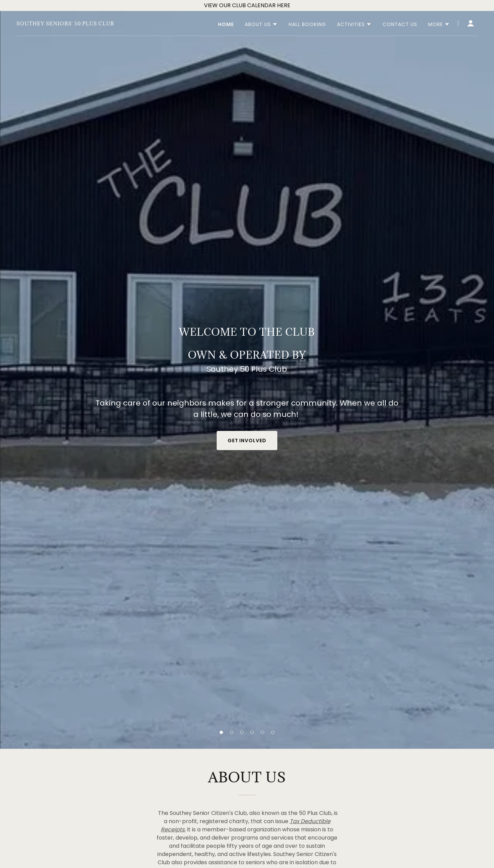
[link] (65, 23)
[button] (221, 732)
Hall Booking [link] (307, 24)
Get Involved (247, 441)
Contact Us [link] (400, 24)
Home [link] (226, 24)
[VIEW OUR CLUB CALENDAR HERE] (247, 5)
